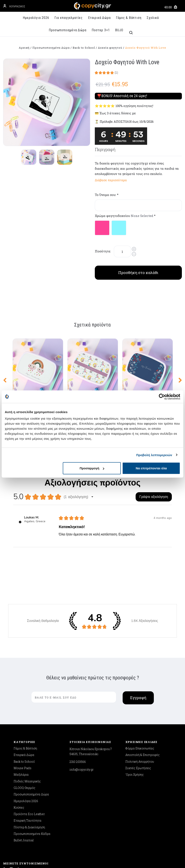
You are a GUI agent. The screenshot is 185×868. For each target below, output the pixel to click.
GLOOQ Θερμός (24, 718)
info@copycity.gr (82, 700)
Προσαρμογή (92, 468)
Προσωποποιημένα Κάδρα (32, 764)
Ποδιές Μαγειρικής (27, 712)
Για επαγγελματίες (69, 18)
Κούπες (19, 738)
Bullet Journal (24, 771)
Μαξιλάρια (21, 705)
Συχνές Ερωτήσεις (138, 698)
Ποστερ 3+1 (101, 30)
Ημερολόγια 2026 (36, 18)
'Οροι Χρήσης (135, 705)
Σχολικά (153, 18)
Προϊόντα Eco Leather (29, 745)
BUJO (119, 30)
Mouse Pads (22, 698)
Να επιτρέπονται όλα (151, 468)
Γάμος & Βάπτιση (129, 18)
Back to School (24, 692)
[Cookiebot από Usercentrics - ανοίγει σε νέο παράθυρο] (162, 397)
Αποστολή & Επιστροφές (143, 685)
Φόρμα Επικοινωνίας (140, 679)
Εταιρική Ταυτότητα (28, 751)
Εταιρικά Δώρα (99, 18)
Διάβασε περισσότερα (111, 180)
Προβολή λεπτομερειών (154, 455)
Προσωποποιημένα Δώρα (67, 30)
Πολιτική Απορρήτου (140, 692)
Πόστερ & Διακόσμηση (29, 758)
